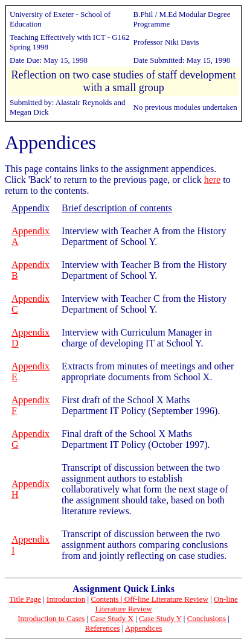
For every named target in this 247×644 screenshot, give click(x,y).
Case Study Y (160, 618)
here (213, 180)
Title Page (25, 599)
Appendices (143, 628)
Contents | (107, 599)
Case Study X (112, 618)
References (103, 628)
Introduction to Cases (51, 618)
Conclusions (207, 618)
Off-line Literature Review (166, 599)
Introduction (66, 599)
